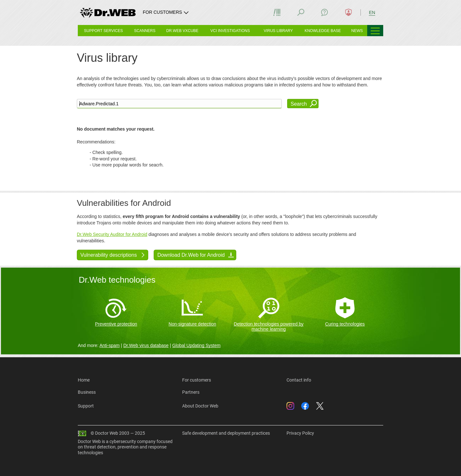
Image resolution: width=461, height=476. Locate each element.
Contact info (299, 380)
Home (84, 380)
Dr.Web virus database (146, 345)
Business (87, 392)
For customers (197, 380)
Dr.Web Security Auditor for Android (112, 234)
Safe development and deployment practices (226, 433)
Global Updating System (196, 345)
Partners (191, 392)
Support (86, 406)
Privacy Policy (300, 433)
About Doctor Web (200, 406)
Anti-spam (110, 345)
